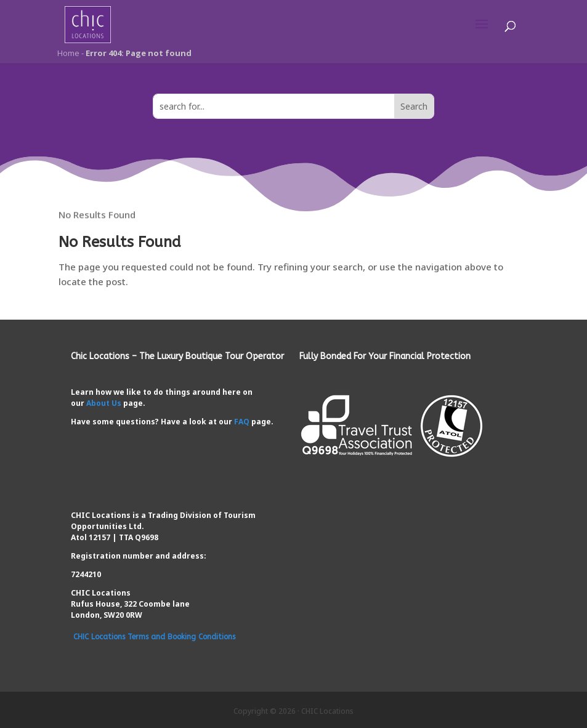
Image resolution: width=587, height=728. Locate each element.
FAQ (242, 422)
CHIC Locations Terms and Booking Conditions (154, 637)
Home (67, 53)
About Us (104, 403)
